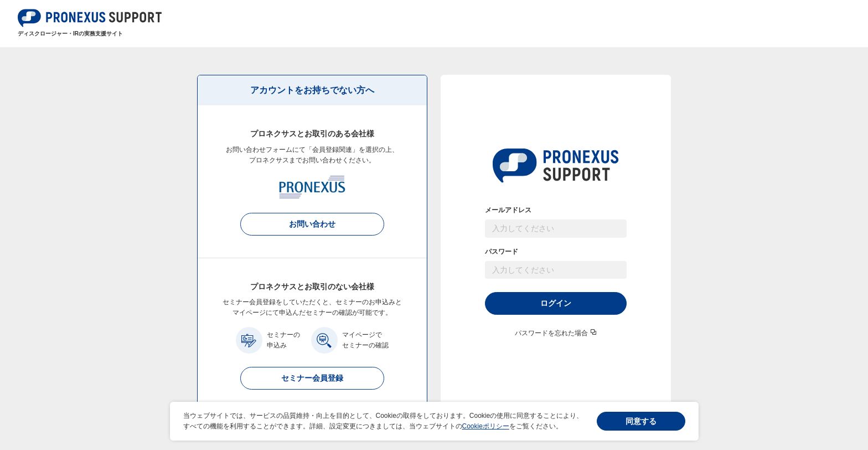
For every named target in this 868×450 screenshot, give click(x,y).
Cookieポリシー (486, 426)
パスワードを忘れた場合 (551, 333)
